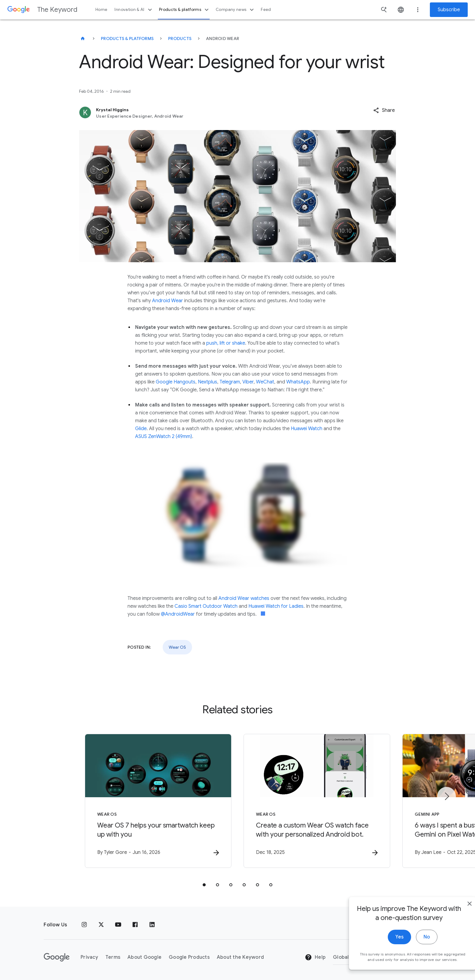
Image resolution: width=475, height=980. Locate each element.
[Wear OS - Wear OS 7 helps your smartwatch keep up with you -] (158, 801)
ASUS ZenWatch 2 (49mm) (164, 436)
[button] (384, 110)
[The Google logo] (57, 957)
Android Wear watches (244, 598)
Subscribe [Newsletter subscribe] (449, 10)
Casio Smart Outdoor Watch (206, 606)
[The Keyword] (83, 38)
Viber (248, 382)
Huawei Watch (307, 429)
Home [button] (101, 10)
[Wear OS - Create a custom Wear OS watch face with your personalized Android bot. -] (317, 801)
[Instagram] (84, 925)
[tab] (204, 885)
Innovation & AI (134, 10)
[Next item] (447, 796)
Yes (386, 962)
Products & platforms (185, 10)
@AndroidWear (178, 614)
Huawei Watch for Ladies (276, 606)
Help (315, 957)
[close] (456, 928)
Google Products (189, 957)
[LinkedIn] (152, 925)
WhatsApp (298, 382)
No (413, 962)
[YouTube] (118, 925)
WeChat (265, 382)
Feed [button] (266, 10)
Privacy (89, 957)
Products (180, 38)
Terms (113, 957)
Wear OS (177, 647)
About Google (144, 957)
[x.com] (101, 925)
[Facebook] (135, 925)
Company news (236, 10)
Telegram (230, 382)
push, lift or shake (226, 343)
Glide (141, 429)
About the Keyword (240, 957)
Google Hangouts (176, 382)
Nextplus (208, 382)
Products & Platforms (127, 38)
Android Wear (168, 301)
